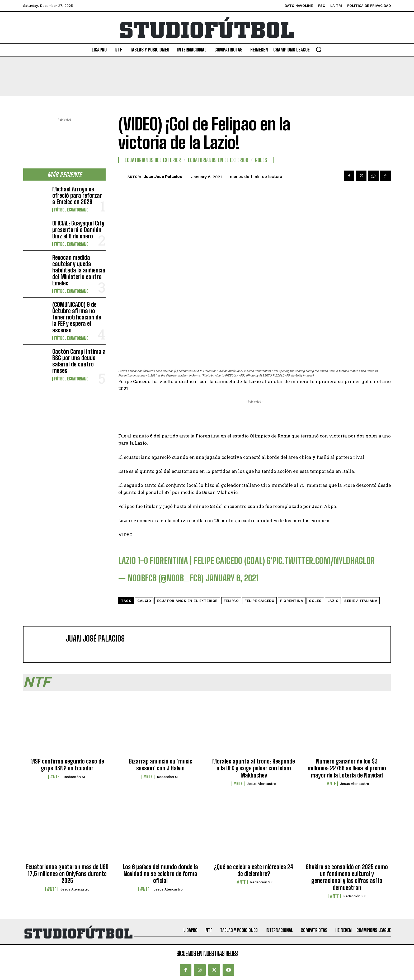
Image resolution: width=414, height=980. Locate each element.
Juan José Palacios (163, 177)
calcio (144, 601)
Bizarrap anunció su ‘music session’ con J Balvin (161, 765)
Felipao (231, 601)
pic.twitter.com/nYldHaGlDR (323, 561)
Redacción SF (75, 777)
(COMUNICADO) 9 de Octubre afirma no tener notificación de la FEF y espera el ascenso (77, 317)
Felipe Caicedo (259, 601)
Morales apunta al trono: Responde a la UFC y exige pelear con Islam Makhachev (254, 768)
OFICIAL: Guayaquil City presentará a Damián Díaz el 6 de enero (78, 230)
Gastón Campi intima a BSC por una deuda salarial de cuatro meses (79, 361)
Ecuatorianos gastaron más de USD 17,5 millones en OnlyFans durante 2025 (67, 874)
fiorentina (292, 601)
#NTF (55, 777)
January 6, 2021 (232, 578)
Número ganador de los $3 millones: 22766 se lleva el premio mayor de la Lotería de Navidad (347, 768)
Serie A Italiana (361, 601)
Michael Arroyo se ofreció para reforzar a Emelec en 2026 (77, 195)
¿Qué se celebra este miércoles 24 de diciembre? (254, 870)
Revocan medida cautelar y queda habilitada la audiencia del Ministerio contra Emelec (79, 270)
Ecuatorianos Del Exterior (153, 160)
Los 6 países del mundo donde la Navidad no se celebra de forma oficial (160, 874)
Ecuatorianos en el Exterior (218, 160)
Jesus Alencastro (261, 784)
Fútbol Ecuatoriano (71, 210)
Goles (261, 160)
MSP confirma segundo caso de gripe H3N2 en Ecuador (67, 765)
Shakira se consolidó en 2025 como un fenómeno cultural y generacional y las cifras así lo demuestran (347, 877)
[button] (319, 49)
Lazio (333, 601)
